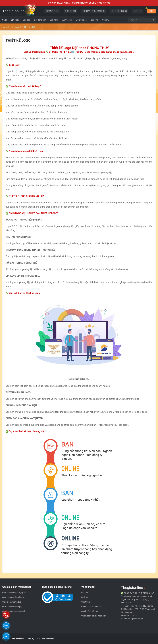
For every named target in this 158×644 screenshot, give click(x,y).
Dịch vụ (85, 597)
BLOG (151, 11)
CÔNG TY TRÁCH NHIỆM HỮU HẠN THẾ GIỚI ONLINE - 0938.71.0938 (79, 3)
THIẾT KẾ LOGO (119, 11)
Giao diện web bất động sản (15, 593)
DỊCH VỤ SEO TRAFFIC (94, 11)
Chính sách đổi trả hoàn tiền (94, 616)
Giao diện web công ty (12, 607)
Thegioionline (15, 11)
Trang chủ (6, 27)
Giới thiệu (85, 602)
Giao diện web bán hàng (13, 597)
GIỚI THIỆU (70, 11)
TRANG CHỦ (52, 11)
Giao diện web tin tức (12, 602)
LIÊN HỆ (138, 11)
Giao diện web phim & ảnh (14, 611)
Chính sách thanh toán (91, 607)
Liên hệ (85, 593)
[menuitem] (4, 20)
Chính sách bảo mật (90, 611)
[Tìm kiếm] (153, 20)
